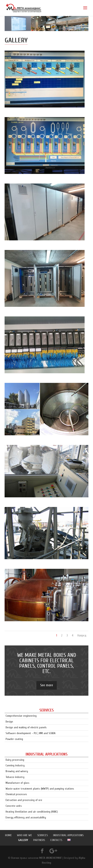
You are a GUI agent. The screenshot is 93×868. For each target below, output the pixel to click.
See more (47, 685)
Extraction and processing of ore (24, 800)
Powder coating (14, 739)
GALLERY (23, 840)
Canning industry (15, 765)
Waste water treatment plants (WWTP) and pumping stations (40, 789)
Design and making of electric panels (26, 727)
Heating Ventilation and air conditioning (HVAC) (32, 812)
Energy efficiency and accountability (26, 817)
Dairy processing (15, 760)
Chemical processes (16, 794)
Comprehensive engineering (21, 716)
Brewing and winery (17, 771)
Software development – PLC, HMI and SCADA (30, 733)
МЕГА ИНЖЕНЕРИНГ (50, 858)
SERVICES (42, 835)
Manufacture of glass (17, 783)
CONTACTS (56, 840)
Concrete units (14, 806)
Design (9, 722)
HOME (8, 835)
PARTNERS (39, 840)
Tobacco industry (15, 777)
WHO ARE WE (24, 835)
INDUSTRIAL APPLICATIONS (68, 835)
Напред (82, 635)
